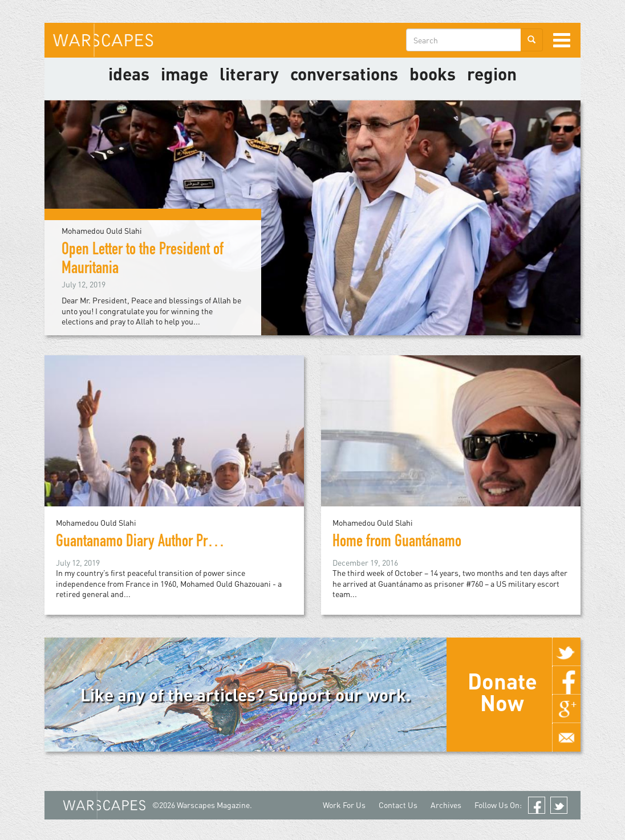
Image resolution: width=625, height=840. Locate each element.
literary (249, 74)
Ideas (129, 74)
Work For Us (344, 805)
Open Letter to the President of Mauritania (143, 260)
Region (492, 74)
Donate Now (502, 692)
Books (433, 74)
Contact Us (398, 805)
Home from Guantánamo (397, 543)
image (184, 74)
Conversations (344, 74)
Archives (446, 805)
